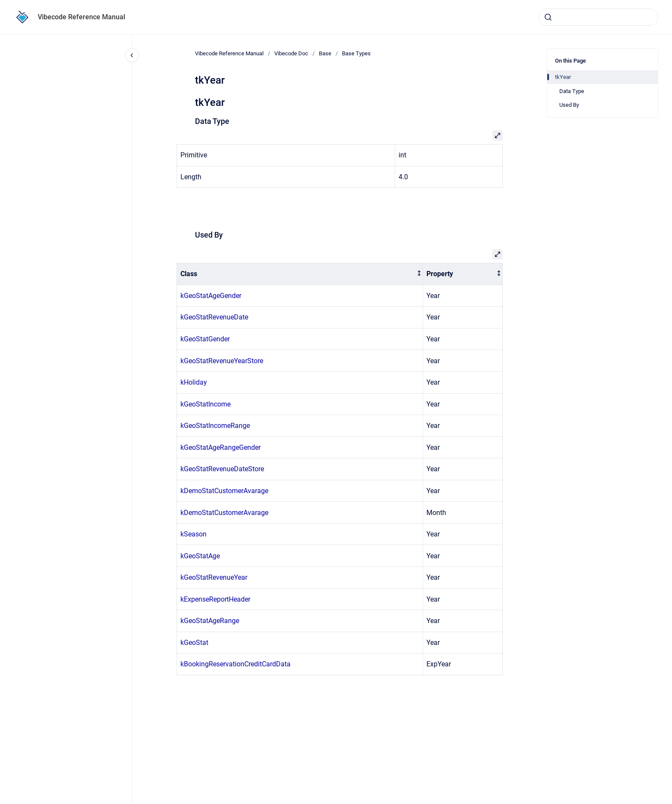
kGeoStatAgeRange (210, 621)
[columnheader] (300, 274)
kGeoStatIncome (205, 404)
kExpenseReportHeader (215, 599)
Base (325, 53)
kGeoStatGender (205, 339)
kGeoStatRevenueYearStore (222, 361)
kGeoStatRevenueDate (214, 317)
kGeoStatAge (200, 556)
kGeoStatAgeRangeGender (220, 447)
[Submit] (548, 17)
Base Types (356, 53)
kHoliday (194, 382)
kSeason (193, 534)
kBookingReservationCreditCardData (235, 664)
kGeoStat (194, 643)
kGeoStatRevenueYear (214, 577)
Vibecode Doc (291, 53)
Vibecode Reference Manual (81, 17)
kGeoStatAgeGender (211, 296)
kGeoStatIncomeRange (215, 426)
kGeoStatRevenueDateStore (222, 469)
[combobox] (598, 17)
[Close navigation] (132, 55)
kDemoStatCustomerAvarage (224, 491)
